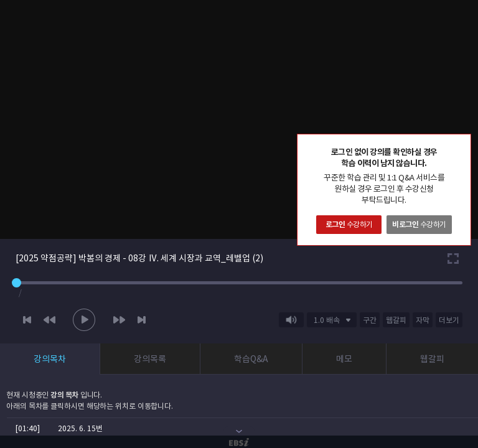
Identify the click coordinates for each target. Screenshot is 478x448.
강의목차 (50, 359)
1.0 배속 (327, 320)
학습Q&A (251, 359)
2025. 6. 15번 (80, 428)
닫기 (461, 144)
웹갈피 (432, 359)
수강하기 (349, 224)
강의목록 (150, 359)
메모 (344, 359)
